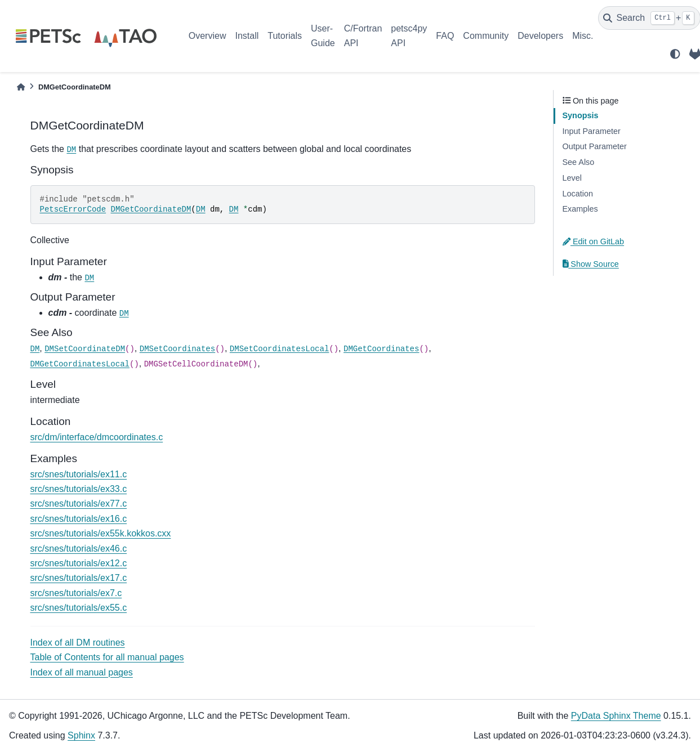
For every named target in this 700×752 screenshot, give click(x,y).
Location (578, 194)
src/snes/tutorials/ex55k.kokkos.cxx (101, 533)
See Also (579, 162)
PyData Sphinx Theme (616, 716)
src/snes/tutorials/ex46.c (79, 549)
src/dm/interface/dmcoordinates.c (97, 437)
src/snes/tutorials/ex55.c (79, 608)
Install (247, 36)
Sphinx (81, 735)
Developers (540, 36)
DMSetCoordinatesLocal (279, 349)
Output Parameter (595, 146)
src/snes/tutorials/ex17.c (79, 578)
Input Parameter (592, 131)
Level (572, 178)
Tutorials (285, 36)
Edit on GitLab (594, 241)
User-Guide (323, 36)
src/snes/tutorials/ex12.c (79, 563)
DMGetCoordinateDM (151, 209)
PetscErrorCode (73, 209)
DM (71, 150)
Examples (580, 209)
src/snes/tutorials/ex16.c (79, 519)
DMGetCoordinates (381, 349)
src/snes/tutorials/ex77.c (79, 503)
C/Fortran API (363, 36)
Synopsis (581, 115)
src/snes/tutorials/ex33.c (79, 489)
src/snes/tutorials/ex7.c (76, 593)
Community (486, 36)
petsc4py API (409, 36)
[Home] (21, 87)
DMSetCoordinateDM (85, 349)
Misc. (583, 36)
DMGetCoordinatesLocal (80, 364)
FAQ (445, 36)
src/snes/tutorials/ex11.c (79, 474)
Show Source (591, 264)
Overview (208, 36)
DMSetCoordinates (177, 349)
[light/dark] (675, 54)
